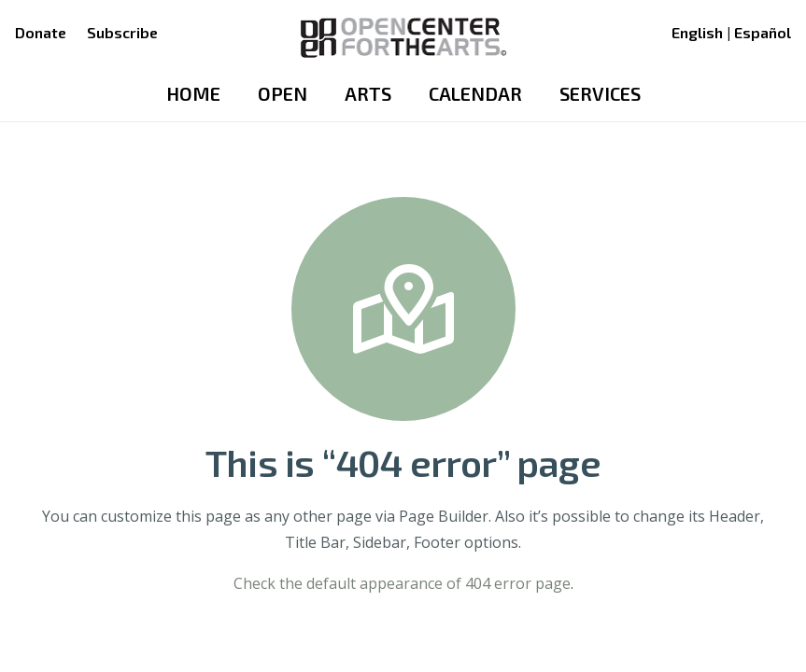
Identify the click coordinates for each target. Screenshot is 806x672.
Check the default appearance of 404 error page (402, 583)
